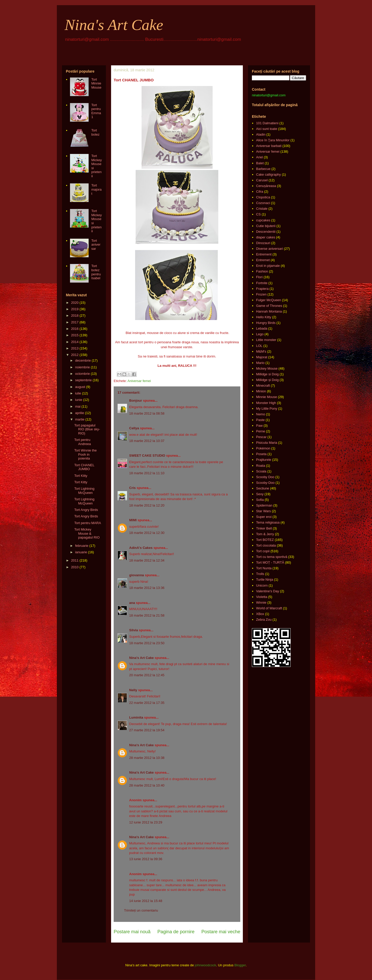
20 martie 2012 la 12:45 (147, 675)
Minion (261, 391)
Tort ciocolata (266, 545)
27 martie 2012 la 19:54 (147, 730)
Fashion (262, 271)
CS (258, 214)
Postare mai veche (221, 932)
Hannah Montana (269, 311)
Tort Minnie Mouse (96, 83)
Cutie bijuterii (266, 226)
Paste (260, 420)
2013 (75, 348)
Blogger (240, 965)
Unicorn (262, 585)
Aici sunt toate (267, 129)
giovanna (137, 575)
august (80, 387)
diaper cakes (266, 237)
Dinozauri (263, 243)
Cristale (262, 209)
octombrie (83, 374)
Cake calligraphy (268, 174)
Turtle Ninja (265, 580)
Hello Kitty (264, 317)
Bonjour (136, 400)
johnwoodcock (205, 965)
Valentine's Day (268, 591)
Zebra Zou (264, 620)
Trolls (260, 574)
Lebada (262, 328)
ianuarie (81, 552)
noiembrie (83, 367)
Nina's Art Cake (114, 25)
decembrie (83, 360)
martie (80, 419)
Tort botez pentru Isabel (96, 272)
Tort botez (95, 132)
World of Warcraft (269, 608)
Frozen (261, 294)
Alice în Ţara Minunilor (273, 140)
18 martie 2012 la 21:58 (147, 615)
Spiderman (264, 505)
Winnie (261, 602)
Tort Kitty (81, 476)
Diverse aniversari (269, 249)
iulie (78, 393)
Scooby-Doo (265, 483)
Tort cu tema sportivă (272, 557)
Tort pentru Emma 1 (96, 111)
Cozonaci (263, 203)
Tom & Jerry (265, 534)
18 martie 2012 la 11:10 (147, 473)
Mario (260, 363)
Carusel (262, 180)
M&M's (261, 351)
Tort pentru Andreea (82, 442)
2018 (75, 316)
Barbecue (263, 169)
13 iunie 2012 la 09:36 (146, 859)
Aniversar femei (139, 381)
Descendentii (266, 232)
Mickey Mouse (267, 368)
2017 (75, 322)
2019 (75, 309)
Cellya (134, 428)
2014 (75, 342)
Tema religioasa (268, 522)
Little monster (266, 340)
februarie (82, 546)
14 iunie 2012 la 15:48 (146, 901)
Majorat (262, 357)
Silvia (134, 630)
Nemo (261, 414)
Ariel (259, 157)
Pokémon (263, 448)
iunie (79, 400)
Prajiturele (264, 460)
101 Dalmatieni (267, 123)
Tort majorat (96, 189)
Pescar (261, 437)
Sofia (260, 500)
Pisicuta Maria (267, 443)
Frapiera (262, 289)
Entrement (264, 254)
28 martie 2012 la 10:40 (147, 785)
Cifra (259, 192)
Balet (260, 163)
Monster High (266, 403)
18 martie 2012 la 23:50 (147, 643)
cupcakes (263, 220)
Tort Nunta (264, 568)
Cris (132, 488)
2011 (75, 560)
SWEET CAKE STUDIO (147, 456)
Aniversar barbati (269, 146)
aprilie (80, 413)
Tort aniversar (96, 245)
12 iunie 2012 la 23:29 (146, 822)
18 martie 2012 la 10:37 (147, 441)
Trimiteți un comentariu (141, 910)
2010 (75, 567)
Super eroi (264, 517)
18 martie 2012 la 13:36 (147, 588)
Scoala (261, 471)
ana (132, 603)
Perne (261, 431)
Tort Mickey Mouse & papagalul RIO (87, 533)
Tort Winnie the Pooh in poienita (85, 454)
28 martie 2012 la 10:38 (147, 758)
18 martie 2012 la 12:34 (147, 560)
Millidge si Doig (267, 374)
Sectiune (263, 488)
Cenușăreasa (266, 186)
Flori (259, 277)
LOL (259, 346)
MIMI (133, 520)
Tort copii (263, 551)
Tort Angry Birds (86, 510)
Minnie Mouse (266, 397)
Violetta (262, 597)
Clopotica (263, 197)
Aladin (261, 134)
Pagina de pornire (176, 932)
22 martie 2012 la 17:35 (147, 703)
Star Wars (263, 511)
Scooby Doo (265, 477)
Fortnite (262, 283)
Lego (260, 334)
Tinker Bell (264, 528)
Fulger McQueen (269, 300)
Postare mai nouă (132, 932)
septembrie (83, 380)
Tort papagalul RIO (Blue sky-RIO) (87, 429)
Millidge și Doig (267, 380)
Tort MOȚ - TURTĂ (270, 562)
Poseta (261, 454)
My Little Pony (267, 409)
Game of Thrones (269, 306)
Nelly (133, 690)
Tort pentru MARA (87, 523)
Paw (259, 426)
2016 (75, 329)
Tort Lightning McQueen (84, 491)
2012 (75, 355)
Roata (261, 466)
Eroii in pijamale (268, 266)
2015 (75, 335)
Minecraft (263, 386)
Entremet (263, 260)
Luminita (136, 717)
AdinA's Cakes (141, 548)
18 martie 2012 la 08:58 (147, 413)
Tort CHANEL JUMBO (84, 467)
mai (78, 406)
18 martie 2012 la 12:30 (147, 533)
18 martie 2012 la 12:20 (147, 505)
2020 (75, 303)
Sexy (260, 494)
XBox (260, 614)
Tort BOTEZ (265, 540)
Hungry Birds (266, 323)
